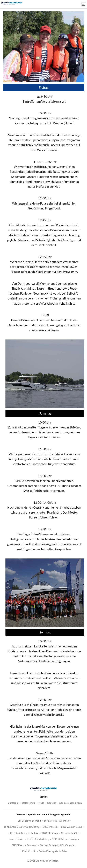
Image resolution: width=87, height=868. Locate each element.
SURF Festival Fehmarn (24, 845)
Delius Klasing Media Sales (53, 851)
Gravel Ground (69, 833)
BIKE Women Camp (72, 827)
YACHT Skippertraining (64, 839)
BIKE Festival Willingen (57, 821)
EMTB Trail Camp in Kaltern (24, 833)
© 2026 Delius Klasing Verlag (43, 861)
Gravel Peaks (16, 839)
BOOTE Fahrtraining (38, 839)
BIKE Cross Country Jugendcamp (22, 827)
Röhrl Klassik (28, 851)
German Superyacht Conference (57, 845)
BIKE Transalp (50, 827)
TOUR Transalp (50, 833)
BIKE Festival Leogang (29, 821)
